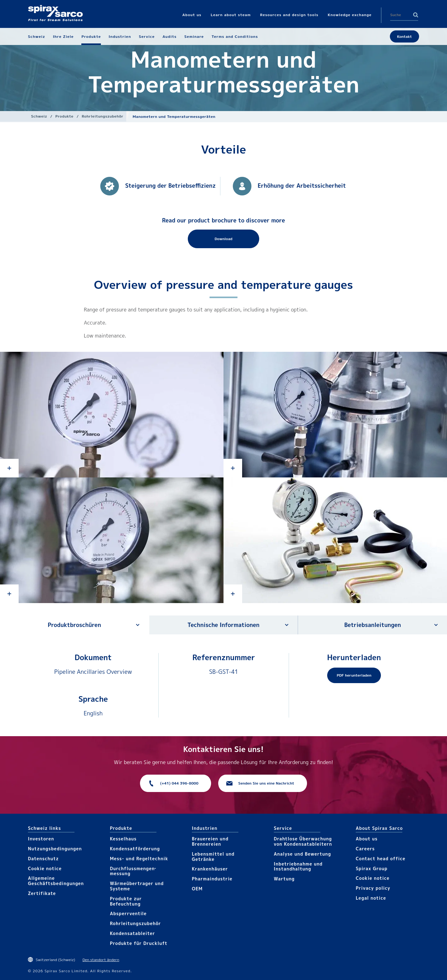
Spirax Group (372, 868)
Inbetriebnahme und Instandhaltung (298, 866)
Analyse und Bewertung (302, 854)
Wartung (284, 879)
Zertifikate (42, 893)
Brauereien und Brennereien (210, 841)
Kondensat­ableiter (133, 933)
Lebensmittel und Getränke (213, 857)
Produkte (64, 116)
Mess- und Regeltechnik (139, 859)
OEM (197, 889)
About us (367, 839)
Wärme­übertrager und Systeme (137, 886)
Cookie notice (45, 868)
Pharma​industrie (212, 879)
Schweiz (39, 116)
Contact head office (381, 859)
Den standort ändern (101, 960)
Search (416, 15)
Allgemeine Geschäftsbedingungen (56, 881)
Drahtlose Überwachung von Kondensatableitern (303, 841)
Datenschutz (43, 859)
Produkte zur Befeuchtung (126, 901)
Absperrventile (128, 913)
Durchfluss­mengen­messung (133, 871)
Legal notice (371, 898)
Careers (365, 849)
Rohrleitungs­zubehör (102, 116)
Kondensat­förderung (135, 849)
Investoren (41, 839)
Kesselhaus (123, 839)
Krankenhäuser (210, 869)
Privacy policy (373, 888)
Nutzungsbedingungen (55, 849)
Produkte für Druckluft (139, 943)
